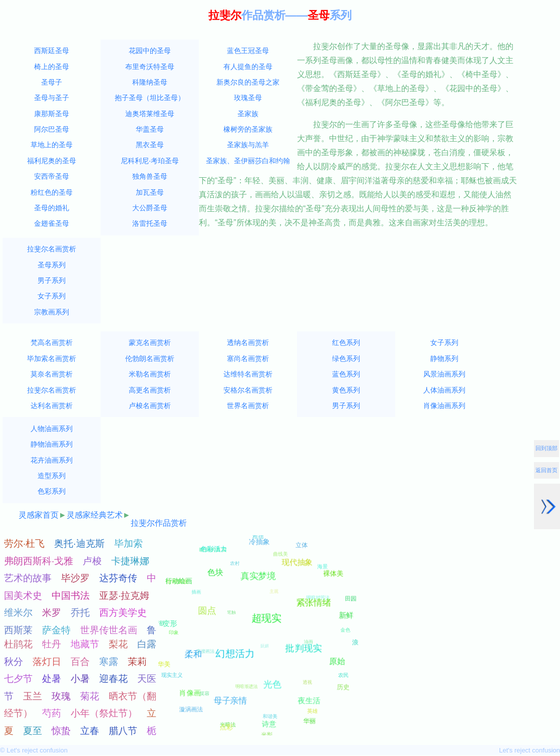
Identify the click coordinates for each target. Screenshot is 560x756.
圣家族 (248, 114)
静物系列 (444, 358)
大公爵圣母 (150, 208)
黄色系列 (346, 390)
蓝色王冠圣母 (248, 51)
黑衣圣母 (150, 145)
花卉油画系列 (52, 460)
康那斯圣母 (52, 114)
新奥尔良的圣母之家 (248, 82)
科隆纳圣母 (150, 82)
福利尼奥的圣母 (52, 161)
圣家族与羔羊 (248, 145)
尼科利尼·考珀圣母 (150, 161)
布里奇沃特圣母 (150, 67)
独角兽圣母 (150, 176)
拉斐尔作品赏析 (159, 523)
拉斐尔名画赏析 (52, 249)
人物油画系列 (52, 429)
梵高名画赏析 (52, 342)
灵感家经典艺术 (95, 515)
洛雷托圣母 (150, 223)
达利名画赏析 (52, 406)
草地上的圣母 (52, 145)
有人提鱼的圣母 (248, 67)
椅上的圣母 (52, 67)
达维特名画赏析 (248, 374)
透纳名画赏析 (248, 342)
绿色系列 (346, 358)
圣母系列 (52, 265)
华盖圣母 (150, 129)
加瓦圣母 (150, 192)
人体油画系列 (444, 390)
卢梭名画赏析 (150, 406)
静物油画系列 (52, 444)
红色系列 (346, 342)
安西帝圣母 (52, 176)
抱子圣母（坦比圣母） (150, 98)
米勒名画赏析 (150, 374)
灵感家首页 (39, 515)
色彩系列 (52, 491)
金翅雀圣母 (52, 223)
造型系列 (52, 476)
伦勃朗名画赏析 (150, 358)
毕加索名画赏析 (52, 358)
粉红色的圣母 (52, 192)
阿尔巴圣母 (52, 129)
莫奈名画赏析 (52, 374)
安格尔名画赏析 (248, 390)
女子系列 (52, 296)
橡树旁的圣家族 (248, 129)
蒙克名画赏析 (150, 342)
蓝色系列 (346, 374)
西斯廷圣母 (52, 51)
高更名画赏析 (150, 390)
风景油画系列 (444, 374)
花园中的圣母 (150, 51)
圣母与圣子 (52, 98)
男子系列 (52, 280)
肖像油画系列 (444, 406)
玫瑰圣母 (248, 98)
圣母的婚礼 (52, 208)
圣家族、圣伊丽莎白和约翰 (248, 161)
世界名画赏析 (248, 406)
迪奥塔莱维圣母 (150, 114)
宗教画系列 (52, 312)
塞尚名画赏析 (248, 358)
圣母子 (52, 82)
